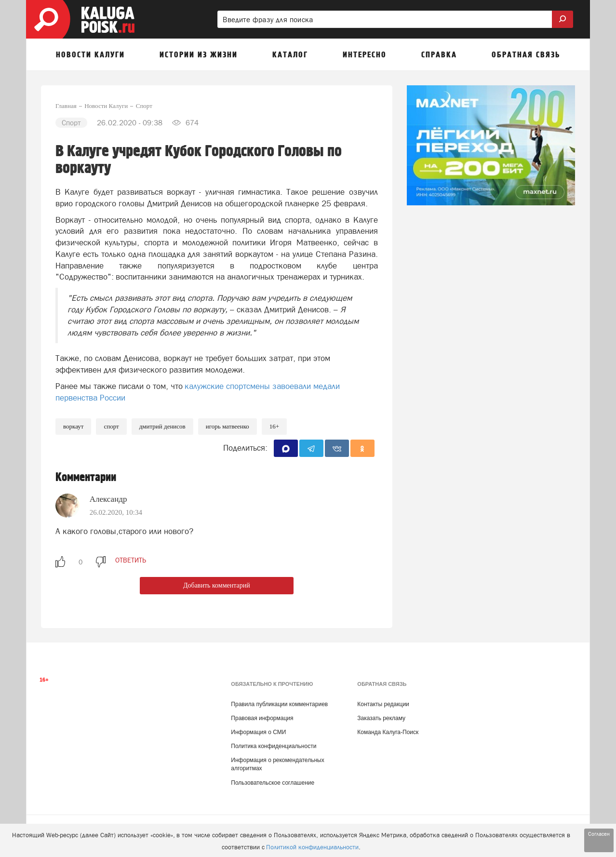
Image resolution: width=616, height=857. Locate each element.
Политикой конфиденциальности (312, 847)
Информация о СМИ (258, 732)
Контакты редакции (383, 704)
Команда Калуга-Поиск (388, 732)
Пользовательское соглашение (273, 783)
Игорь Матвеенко (228, 426)
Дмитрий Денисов (162, 426)
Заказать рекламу (381, 718)
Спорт (111, 426)
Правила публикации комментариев (279, 704)
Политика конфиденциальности (274, 746)
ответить (131, 560)
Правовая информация (262, 718)
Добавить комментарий (217, 585)
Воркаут (73, 426)
